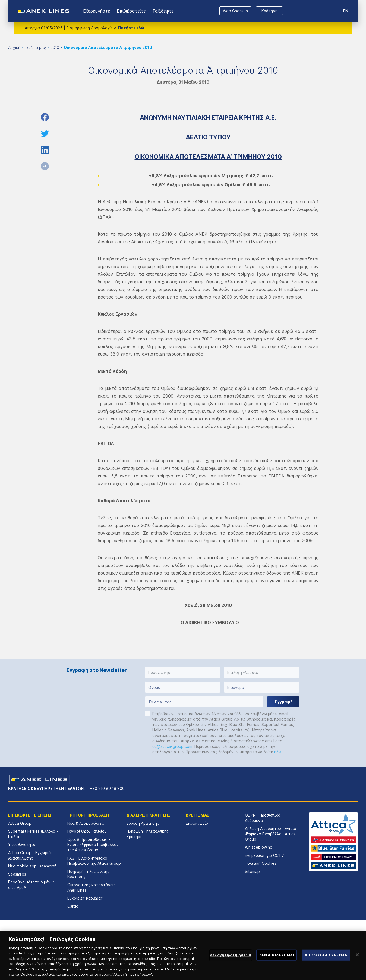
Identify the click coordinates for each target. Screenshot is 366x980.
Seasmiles (17, 874)
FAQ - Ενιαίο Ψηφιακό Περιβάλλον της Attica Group (94, 861)
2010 (55, 47)
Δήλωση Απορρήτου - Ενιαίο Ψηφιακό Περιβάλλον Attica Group (271, 834)
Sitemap (252, 871)
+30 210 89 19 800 (107, 788)
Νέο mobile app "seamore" (32, 866)
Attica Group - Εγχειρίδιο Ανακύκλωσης (31, 855)
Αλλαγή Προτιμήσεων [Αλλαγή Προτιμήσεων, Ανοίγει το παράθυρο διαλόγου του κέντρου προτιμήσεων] (231, 962)
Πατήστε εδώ (131, 28)
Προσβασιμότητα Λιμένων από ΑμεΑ (32, 885)
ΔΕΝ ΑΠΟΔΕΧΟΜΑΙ (277, 962)
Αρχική (14, 47)
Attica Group (20, 823)
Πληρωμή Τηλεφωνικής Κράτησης (88, 874)
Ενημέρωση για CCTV (264, 855)
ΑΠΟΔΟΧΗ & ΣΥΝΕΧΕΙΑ (326, 962)
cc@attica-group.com (172, 746)
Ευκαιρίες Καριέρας (85, 898)
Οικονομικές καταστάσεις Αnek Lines (91, 887)
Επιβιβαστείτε (131, 11)
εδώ (278, 752)
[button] (183, 672)
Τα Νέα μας (35, 47)
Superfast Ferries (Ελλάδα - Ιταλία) (33, 834)
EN (346, 11)
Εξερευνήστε (97, 11)
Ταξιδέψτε (163, 11)
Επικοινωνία (197, 823)
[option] (127, 936)
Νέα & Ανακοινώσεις (86, 823)
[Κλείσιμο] (357, 961)
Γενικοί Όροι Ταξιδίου (87, 831)
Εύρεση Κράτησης (143, 823)
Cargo (73, 906)
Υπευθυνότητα (22, 844)
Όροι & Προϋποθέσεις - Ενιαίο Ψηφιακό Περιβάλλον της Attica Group (93, 845)
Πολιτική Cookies (261, 863)
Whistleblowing (259, 847)
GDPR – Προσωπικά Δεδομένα (263, 818)
